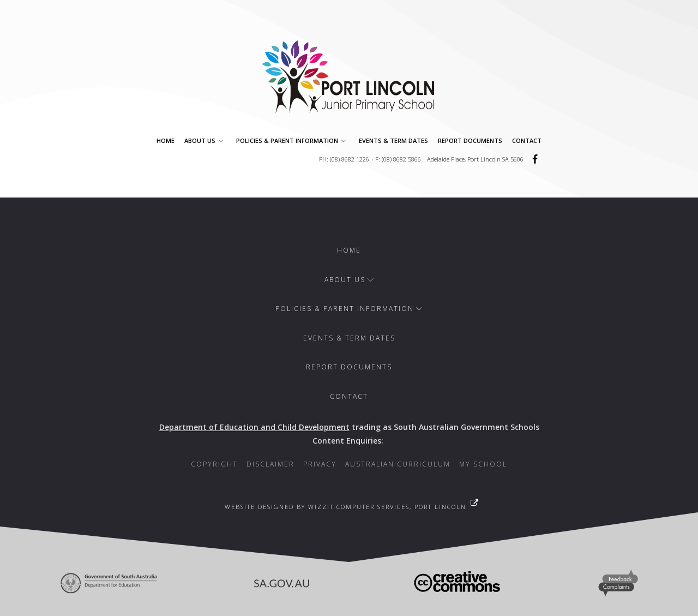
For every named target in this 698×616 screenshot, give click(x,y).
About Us (205, 140)
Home (166, 140)
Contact (527, 140)
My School (483, 464)
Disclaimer (270, 464)
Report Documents (470, 140)
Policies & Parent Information (293, 140)
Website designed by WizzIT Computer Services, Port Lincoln (345, 507)
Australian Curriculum (398, 464)
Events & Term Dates (393, 140)
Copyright (214, 464)
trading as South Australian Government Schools (349, 427)
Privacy (320, 464)
